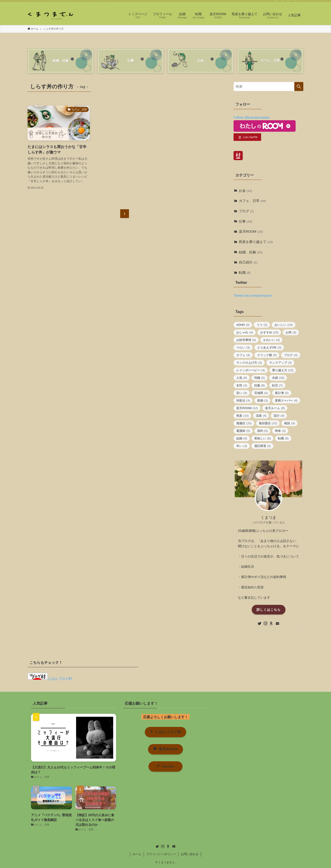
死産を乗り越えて (256, 242)
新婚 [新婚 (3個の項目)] (263, 401)
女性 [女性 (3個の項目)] (242, 385)
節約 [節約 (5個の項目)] (263, 431)
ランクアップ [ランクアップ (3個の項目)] (281, 363)
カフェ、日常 (252, 201)
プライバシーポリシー (161, 854)
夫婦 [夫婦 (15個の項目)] (278, 378)
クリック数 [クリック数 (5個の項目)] (267, 355)
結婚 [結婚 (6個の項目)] (242, 438)
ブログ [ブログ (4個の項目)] (291, 355)
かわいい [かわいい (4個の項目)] (272, 340)
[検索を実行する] (299, 87)
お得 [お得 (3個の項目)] (291, 332)
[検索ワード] (268, 87)
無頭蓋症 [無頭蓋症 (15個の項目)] (268, 423)
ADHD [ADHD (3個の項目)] (243, 325)
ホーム (137, 854)
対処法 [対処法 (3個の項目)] (243, 401)
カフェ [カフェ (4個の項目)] (243, 355)
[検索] (300, 3)
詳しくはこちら (269, 610)
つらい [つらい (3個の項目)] (243, 347)
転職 (245, 272)
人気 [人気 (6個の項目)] (242, 378)
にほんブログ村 (50, 679)
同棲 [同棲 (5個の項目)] (260, 378)
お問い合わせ (190, 854)
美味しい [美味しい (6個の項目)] (263, 438)
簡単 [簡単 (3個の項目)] (280, 431)
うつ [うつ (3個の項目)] (262, 325)
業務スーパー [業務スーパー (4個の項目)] (286, 401)
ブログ (246, 211)
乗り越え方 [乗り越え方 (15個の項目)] (283, 370)
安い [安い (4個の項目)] (242, 393)
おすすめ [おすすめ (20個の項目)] (269, 332)
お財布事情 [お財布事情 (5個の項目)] (246, 340)
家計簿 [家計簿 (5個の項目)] (282, 393)
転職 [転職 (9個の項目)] (283, 438)
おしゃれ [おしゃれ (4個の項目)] (245, 332)
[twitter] (277, 3)
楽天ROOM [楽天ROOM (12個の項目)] (247, 408)
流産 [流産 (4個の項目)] (261, 416)
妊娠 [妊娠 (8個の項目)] (260, 385)
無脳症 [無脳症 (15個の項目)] (244, 423)
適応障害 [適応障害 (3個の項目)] (263, 446)
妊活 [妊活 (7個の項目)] (277, 385)
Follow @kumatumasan (252, 117)
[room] (288, 3)
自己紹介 (248, 262)
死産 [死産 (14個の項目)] (243, 416)
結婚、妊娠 (251, 252)
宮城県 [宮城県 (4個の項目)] (261, 393)
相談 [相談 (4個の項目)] (290, 423)
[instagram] (282, 3)
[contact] (294, 3)
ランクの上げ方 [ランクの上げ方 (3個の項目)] (249, 363)
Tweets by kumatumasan (253, 295)
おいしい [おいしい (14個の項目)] (284, 325)
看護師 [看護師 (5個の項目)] (243, 431)
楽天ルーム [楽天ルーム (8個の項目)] (275, 408)
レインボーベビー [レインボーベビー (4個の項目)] (251, 370)
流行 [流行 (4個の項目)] (279, 416)
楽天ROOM (251, 231)
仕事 (245, 221)
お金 (245, 191)
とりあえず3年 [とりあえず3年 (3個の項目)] (269, 347)
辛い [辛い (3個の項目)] (242, 446)
